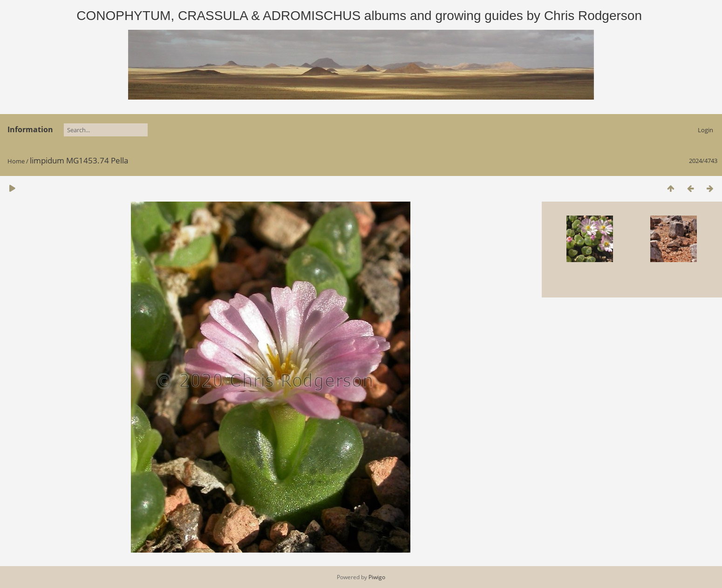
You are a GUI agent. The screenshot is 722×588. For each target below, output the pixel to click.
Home (16, 161)
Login (705, 130)
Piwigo (377, 577)
